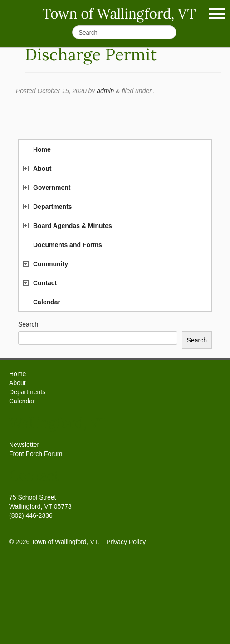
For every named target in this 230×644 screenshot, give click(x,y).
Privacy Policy (126, 542)
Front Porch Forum (36, 454)
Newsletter (24, 445)
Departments (53, 207)
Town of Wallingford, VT (119, 14)
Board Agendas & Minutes (73, 226)
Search (28, 324)
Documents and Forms (68, 245)
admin (105, 91)
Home (42, 149)
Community (51, 264)
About (42, 168)
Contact (45, 283)
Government (52, 188)
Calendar (47, 302)
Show (217, 14)
